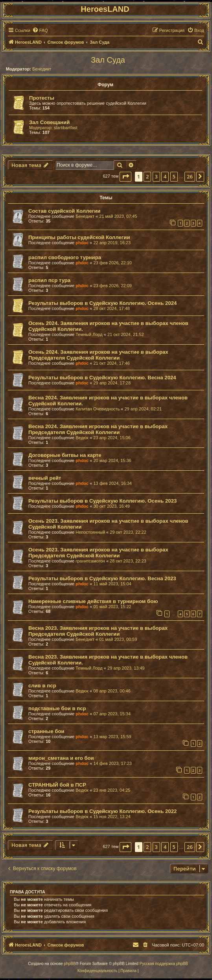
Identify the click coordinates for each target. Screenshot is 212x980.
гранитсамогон (90, 561)
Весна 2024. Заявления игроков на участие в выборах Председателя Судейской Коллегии (98, 429)
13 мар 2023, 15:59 (112, 737)
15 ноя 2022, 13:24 (112, 817)
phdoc (82, 243)
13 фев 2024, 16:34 (112, 483)
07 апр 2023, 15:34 (112, 714)
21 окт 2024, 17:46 (112, 363)
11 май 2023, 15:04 (112, 584)
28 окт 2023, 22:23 (128, 561)
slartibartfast (66, 128)
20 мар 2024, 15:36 (112, 460)
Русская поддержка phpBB (164, 964)
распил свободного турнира (65, 257)
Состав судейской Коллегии (64, 211)
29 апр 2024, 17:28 (112, 383)
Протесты (42, 98)
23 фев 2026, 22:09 (112, 286)
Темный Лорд (89, 334)
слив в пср (42, 686)
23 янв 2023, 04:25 (112, 790)
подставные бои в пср (57, 708)
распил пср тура (49, 280)
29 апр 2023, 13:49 (126, 668)
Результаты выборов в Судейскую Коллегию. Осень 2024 (102, 303)
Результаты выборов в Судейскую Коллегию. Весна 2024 (102, 378)
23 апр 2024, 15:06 (112, 438)
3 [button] (156, 176)
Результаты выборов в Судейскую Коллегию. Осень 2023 (102, 501)
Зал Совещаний (49, 122)
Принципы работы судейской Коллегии (79, 237)
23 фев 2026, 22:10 (112, 263)
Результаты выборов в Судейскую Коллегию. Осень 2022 (102, 811)
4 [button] (165, 176)
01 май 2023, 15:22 (112, 607)
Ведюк (82, 438)
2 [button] (147, 176)
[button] (125, 176)
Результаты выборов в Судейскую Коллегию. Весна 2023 (102, 578)
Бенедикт (42, 69)
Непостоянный (90, 532)
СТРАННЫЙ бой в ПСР (57, 785)
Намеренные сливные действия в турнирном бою (93, 601)
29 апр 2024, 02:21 (143, 409)
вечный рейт (45, 478)
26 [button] (190, 176)
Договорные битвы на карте (65, 455)
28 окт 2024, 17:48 (112, 308)
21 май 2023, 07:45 (118, 216)
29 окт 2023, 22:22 (128, 532)
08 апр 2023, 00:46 (112, 691)
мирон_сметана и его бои (61, 758)
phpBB (70, 964)
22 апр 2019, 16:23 (112, 243)
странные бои (46, 731)
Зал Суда (108, 60)
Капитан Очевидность (98, 409)
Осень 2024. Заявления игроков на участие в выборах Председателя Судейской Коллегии (98, 355)
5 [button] (174, 176)
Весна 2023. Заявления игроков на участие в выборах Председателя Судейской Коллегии (98, 631)
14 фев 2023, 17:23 (112, 763)
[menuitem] (40, 30)
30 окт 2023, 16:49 (112, 506)
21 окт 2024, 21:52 (126, 334)
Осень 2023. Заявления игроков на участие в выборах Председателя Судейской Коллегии (98, 553)
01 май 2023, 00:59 (118, 639)
